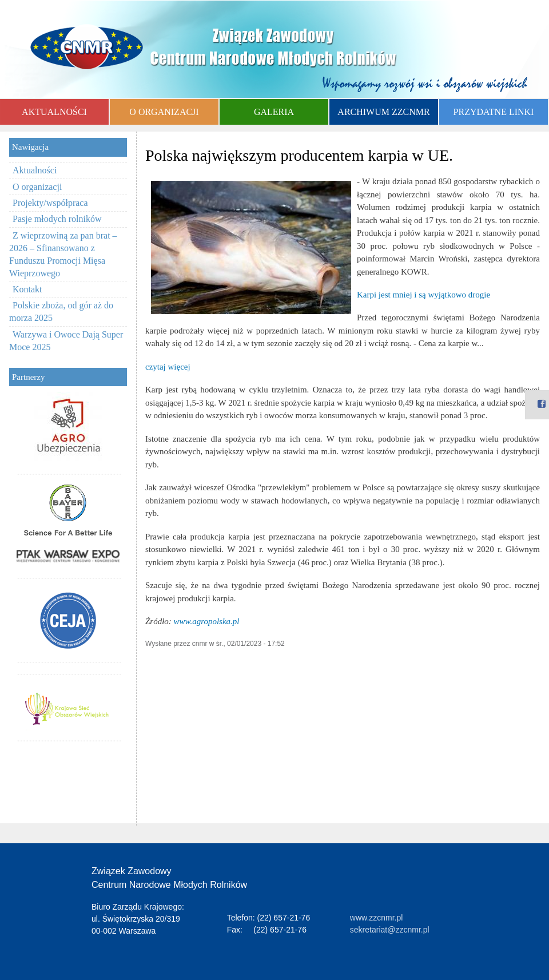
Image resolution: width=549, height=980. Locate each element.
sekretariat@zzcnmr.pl (390, 930)
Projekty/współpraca (50, 203)
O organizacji (37, 187)
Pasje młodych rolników (57, 219)
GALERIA (274, 112)
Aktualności (35, 170)
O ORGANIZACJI (164, 112)
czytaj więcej (168, 367)
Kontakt (27, 289)
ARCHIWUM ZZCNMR (383, 112)
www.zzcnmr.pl (377, 918)
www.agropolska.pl (207, 621)
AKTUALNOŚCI (54, 112)
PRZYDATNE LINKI (494, 112)
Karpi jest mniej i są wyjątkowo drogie (423, 295)
